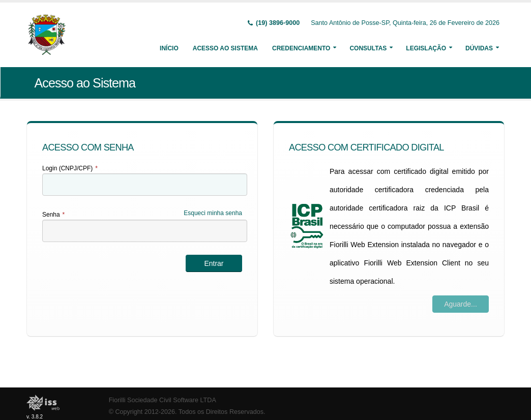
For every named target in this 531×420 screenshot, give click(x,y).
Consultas (368, 48)
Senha (53, 215)
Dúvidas (479, 48)
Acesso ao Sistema (225, 48)
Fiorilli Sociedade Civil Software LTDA (163, 400)
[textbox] (145, 185)
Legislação (426, 48)
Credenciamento (301, 48)
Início (169, 48)
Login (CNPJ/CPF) (70, 168)
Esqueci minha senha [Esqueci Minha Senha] (213, 213)
